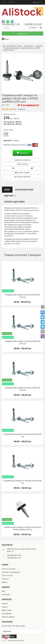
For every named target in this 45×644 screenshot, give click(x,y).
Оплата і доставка (9, 569)
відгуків (22, 109)
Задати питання (22, 164)
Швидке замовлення (22, 160)
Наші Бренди (7, 613)
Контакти (5, 579)
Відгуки (5, 582)
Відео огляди (7, 610)
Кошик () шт (22, 33)
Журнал (5, 607)
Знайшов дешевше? (22, 177)
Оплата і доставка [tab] (15, 202)
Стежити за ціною (22, 172)
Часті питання (7, 575)
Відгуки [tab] (10, 196)
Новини (5, 603)
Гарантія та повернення (11, 572)
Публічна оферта (8, 617)
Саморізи (34, 255)
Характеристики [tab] (24, 190)
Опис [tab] (7, 190)
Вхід (3, 591)
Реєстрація (6, 594)
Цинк (6, 134)
